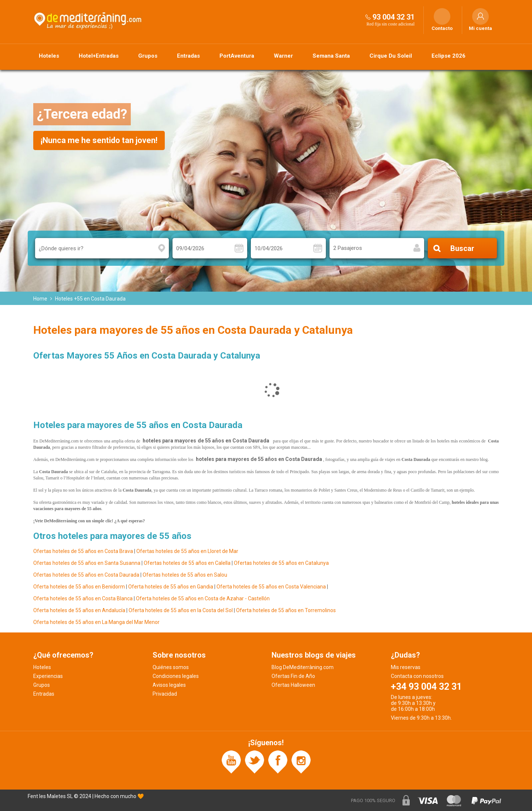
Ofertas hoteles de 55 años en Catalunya (281, 563)
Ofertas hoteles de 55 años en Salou (185, 575)
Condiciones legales (176, 676)
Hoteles (49, 56)
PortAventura (237, 56)
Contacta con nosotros (417, 676)
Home (40, 299)
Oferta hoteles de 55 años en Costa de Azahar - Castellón (203, 598)
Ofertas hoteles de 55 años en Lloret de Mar (187, 551)
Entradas (188, 56)
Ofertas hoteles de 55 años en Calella (187, 563)
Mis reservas (406, 667)
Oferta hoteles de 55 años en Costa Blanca (83, 598)
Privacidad (165, 694)
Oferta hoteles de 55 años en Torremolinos (286, 610)
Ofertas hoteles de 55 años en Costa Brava (83, 551)
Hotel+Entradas (99, 56)
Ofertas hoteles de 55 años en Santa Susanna (87, 563)
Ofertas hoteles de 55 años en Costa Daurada (86, 575)
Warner (283, 56)
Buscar (462, 248)
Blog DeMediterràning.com (303, 667)
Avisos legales (169, 685)
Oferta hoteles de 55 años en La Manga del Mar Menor (96, 622)
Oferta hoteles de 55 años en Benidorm (79, 587)
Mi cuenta (480, 28)
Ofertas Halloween (293, 685)
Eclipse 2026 (449, 56)
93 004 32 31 (393, 17)
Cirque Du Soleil (391, 56)
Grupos (148, 56)
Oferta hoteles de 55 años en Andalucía (80, 610)
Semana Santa (331, 56)
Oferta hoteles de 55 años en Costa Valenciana (271, 587)
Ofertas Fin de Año (293, 676)
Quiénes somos (171, 667)
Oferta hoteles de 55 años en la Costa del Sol (181, 610)
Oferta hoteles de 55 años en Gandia (171, 587)
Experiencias (48, 676)
